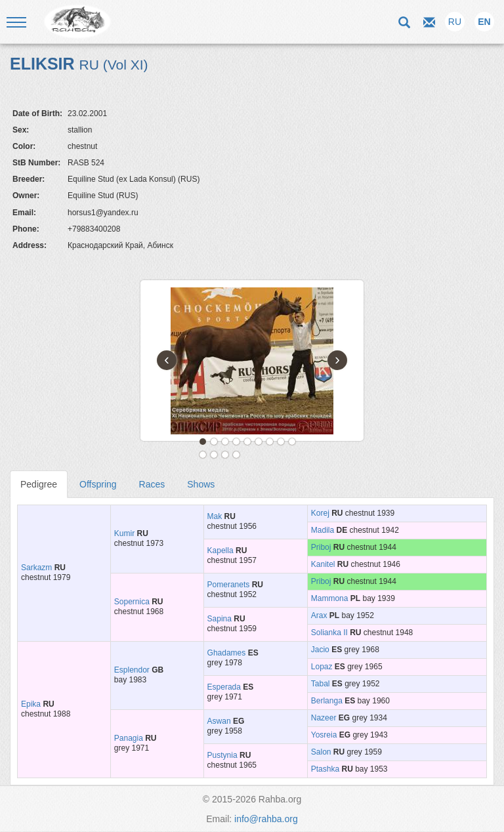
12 (225, 455)
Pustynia (222, 755)
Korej (320, 513)
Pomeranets (229, 585)
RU (455, 22)
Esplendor (132, 670)
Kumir (124, 533)
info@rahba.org (266, 819)
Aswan (219, 721)
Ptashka (325, 769)
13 (236, 455)
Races (152, 484)
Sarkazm (36, 568)
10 (203, 455)
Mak (215, 516)
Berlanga (327, 701)
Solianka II (329, 633)
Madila (323, 530)
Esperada (224, 687)
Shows (201, 484)
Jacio (320, 650)
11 (214, 455)
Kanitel (323, 564)
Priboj (321, 547)
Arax (319, 615)
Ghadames (227, 653)
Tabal (321, 684)
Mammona (330, 598)
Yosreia (324, 735)
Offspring (98, 484)
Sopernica (132, 602)
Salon (321, 752)
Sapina (220, 619)
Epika (31, 704)
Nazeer (324, 718)
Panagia (129, 738)
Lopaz (322, 667)
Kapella (220, 551)
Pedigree (39, 484)
